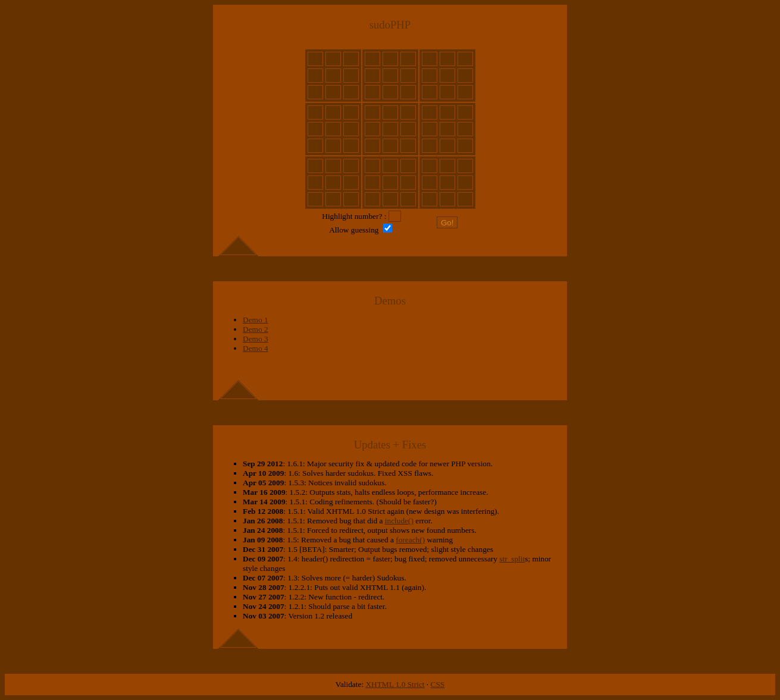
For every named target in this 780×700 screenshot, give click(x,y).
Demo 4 (256, 348)
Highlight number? (352, 216)
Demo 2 (256, 329)
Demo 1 (256, 320)
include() (399, 521)
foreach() (410, 540)
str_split (512, 559)
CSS (438, 684)
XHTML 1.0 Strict (395, 684)
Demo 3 (256, 339)
